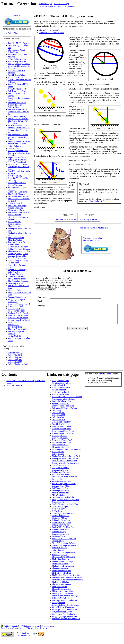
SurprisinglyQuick (59, 555)
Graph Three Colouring (17, 192)
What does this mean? (31, 626)
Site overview (33, 628)
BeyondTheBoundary (61, 404)
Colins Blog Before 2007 (18, 364)
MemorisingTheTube (61, 493)
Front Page (5, 628)
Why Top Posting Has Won (19, 64)
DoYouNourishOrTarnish (62, 442)
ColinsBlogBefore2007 (61, 422)
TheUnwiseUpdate (60, 587)
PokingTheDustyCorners (62, 520)
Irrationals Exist (15, 290)
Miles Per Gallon (15, 240)
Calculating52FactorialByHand (65, 408)
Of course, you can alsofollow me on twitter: (93, 239)
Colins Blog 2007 (15, 362)
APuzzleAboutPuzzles (61, 387)
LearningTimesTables (61, 486)
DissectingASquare (60, 438)
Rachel (109, 374)
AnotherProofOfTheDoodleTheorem (67, 397)
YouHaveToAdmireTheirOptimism (66, 619)
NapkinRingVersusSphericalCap (65, 504)
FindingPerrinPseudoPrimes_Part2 (66, 458)
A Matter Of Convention (18, 318)
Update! (10, 383)
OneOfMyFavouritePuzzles (63, 513)
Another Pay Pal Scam (17, 61)
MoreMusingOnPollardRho (63, 497)
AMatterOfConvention (61, 383)
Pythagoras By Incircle (17, 160)
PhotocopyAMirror (60, 518)
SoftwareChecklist (59, 548)
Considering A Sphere (17, 75)
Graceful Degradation (17, 258)
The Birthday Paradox (17, 279)
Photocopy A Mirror (16, 210)
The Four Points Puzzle (17, 109)
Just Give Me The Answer (19, 43)
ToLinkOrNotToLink (61, 598)
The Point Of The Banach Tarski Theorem (18, 214)
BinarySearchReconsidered (63, 406)
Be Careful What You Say (18, 196)
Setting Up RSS (14, 336)
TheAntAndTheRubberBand (64, 557)
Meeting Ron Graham (17, 103)
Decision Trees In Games (18, 315)
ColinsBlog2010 (59, 420)
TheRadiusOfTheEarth (61, 582)
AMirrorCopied (58, 385)
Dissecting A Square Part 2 (19, 304)
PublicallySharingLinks (62, 523)
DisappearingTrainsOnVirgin (64, 433)
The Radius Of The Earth (18, 119)
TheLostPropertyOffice (61, 573)
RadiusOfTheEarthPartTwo (63, 527)
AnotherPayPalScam (60, 394)
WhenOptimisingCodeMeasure (65, 609)
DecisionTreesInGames (61, 429)
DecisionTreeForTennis (61, 426)
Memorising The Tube (17, 144)
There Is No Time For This (19, 251)
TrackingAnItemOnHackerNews (65, 600)
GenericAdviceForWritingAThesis (66, 463)
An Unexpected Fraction (18, 151)
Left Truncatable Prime (17, 91)
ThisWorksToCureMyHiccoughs (65, 596)
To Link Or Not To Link (18, 77)
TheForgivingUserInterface (63, 566)
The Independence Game (18, 135)
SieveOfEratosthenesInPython (64, 543)
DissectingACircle (59, 436)
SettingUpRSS (58, 541)
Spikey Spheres (14, 146)
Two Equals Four (15, 327)
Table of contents (46, 6)
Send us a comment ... (15, 385)
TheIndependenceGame (62, 571)
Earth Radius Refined (99, 201)
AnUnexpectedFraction (61, 392)
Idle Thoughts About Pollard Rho (16, 51)
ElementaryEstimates (61, 447)
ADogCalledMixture (60, 381)
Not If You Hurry (15, 176)
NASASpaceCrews (60, 502)
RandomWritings (59, 532)
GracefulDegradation (61, 465)
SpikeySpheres (58, 550)
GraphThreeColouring (61, 468)
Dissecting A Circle (16, 306)
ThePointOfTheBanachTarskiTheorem (68, 580)
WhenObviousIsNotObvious (64, 607)
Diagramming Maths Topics (19, 260)
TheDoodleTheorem (60, 564)
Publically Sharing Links (18, 254)
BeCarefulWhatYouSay (61, 401)
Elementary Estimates (89, 219)
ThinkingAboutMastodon (62, 591)
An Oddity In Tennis (16, 311)
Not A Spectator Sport (17, 89)
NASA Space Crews (16, 276)
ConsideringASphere (60, 424)
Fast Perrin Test (14, 222)
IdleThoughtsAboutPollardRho (65, 477)
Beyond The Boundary (17, 270)
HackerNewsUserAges (61, 472)
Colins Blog (13, 33)
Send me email (48, 626)
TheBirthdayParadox (60, 559)
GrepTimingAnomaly (61, 470)
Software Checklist (16, 274)
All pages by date (18, 628)
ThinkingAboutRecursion (62, 593)
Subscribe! (17, 15)
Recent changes (45, 4)
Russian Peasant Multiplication (15, 225)
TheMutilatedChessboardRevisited (66, 575)
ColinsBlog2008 (59, 415)
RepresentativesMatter (61, 534)
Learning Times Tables (17, 256)
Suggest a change (11, 626)
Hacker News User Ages (18, 247)
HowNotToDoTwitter (61, 474)
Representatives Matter (17, 157)
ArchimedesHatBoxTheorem (64, 399)
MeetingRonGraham (60, 490)
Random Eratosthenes (17, 297)
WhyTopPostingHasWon (62, 612)
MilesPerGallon (58, 495)
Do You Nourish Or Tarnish (19, 320)
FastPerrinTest (58, 452)
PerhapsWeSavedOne (61, 516)
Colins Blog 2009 (15, 357)
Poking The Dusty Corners (19, 249)
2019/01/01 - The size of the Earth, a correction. (26, 381)
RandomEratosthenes (61, 529)
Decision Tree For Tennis (18, 313)
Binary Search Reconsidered (14, 323)
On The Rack (13, 263)
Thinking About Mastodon (19, 128)
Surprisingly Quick (16, 148)
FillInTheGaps (58, 454)
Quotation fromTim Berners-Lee (24, 634)
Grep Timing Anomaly (17, 116)
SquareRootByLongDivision (64, 552)
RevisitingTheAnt (59, 536)
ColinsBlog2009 (59, 417)
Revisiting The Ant (16, 283)
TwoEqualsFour (58, 603)
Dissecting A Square (16, 309)
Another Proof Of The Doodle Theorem (17, 184)
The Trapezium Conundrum (19, 281)
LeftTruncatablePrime (61, 488)
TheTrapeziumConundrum (63, 584)
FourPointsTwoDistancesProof (64, 461)
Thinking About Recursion (19, 141)
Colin (100, 374)
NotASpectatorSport (60, 506)
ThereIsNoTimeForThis (62, 589)
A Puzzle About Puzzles (18, 162)
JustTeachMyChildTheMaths (64, 484)
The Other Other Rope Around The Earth (17, 207)
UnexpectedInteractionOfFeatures (66, 605)
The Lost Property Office (18, 329)
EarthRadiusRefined (60, 445)
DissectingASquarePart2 (62, 440)
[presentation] (81, 174)
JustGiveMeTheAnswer (62, 481)
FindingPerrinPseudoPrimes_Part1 (66, 456)
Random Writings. (15, 353)
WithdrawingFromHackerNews (65, 614)
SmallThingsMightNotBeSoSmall (66, 545)
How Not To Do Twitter (18, 164)
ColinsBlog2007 (59, 413)
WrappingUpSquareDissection (64, 616)
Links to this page (61, 4)
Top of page (45, 628)
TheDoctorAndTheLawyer (63, 561)
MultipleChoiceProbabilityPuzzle (66, 500)
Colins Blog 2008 (15, 360)
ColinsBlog (57, 410)
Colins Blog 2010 (15, 355)
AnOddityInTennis (60, 390)
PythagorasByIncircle (61, 525)
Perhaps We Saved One (17, 125)
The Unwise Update (16, 238)
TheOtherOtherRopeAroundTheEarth (67, 577)
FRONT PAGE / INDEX (64, 6)
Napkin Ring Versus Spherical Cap (16, 106)
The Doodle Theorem (17, 194)
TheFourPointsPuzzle (61, 568)
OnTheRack (57, 511)
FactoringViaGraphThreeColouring (66, 449)
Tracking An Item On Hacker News (17, 243)
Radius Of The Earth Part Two (51, 33)
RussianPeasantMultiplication (64, 539)
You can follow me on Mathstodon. (94, 228)
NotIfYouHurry (58, 509)
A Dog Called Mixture (17, 59)
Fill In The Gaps (15, 272)
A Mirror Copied (15, 203)
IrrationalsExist (58, 479)
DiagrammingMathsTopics (63, 431)
